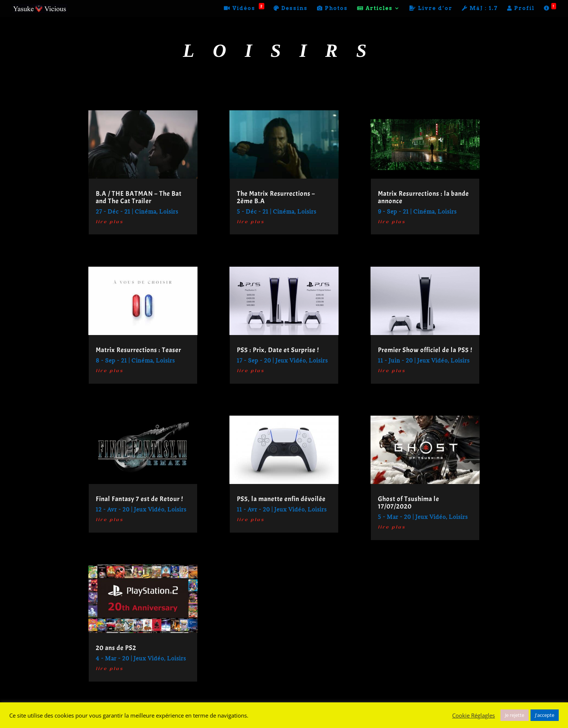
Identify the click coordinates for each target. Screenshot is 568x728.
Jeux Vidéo (149, 509)
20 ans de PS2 (116, 648)
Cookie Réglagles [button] (474, 715)
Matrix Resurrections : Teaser (138, 350)
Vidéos (244, 8)
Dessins (291, 8)
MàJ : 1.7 (480, 8)
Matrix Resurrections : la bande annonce (423, 197)
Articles (375, 8)
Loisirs (169, 212)
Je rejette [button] (515, 715)
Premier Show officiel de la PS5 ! (425, 350)
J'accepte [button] (545, 715)
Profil (521, 8)
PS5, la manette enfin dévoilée (281, 499)
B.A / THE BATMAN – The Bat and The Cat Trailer (139, 197)
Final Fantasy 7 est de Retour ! (139, 499)
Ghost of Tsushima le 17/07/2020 (409, 503)
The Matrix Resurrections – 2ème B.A (276, 197)
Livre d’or (431, 8)
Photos (332, 8)
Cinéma (146, 212)
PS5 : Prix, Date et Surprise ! (278, 350)
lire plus (110, 222)
